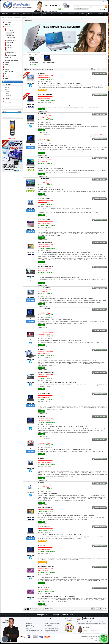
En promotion (99, 135)
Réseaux (36, 14)
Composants (9, 42)
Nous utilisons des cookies (51, 628)
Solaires (90, 14)
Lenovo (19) (8, 96)
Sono (52, 14)
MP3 (6, 59)
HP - (42, 73)
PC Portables (18, 17)
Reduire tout (11, 105)
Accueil (4, 17)
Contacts (47, 627)
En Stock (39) (8, 102)
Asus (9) (7, 90)
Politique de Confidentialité (51, 630)
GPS (6, 51)
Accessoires (9, 39)
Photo (45, 14)
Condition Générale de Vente (52, 624)
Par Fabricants (48, 625)
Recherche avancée (81, 9)
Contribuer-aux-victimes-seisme (51, 633)
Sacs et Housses (10, 37)
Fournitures (100, 14)
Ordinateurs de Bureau (12, 41)
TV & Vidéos (5, 14)
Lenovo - (44, 135)
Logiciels (8, 49)
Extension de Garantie (10, 56)
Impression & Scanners (12, 54)
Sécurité (60, 14)
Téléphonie (16, 14)
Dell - (46, 267)
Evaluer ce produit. (43, 92)
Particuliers (9, 34)
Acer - (43, 158)
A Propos (47, 622)
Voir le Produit (31, 83)
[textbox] (82, 7)
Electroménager (71, 14)
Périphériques (10, 44)
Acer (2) (7, 88)
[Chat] (5, 639)
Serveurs (9, 46)
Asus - (45, 94)
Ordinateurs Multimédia (10, 52)
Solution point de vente (12, 61)
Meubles (82, 14)
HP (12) (7, 94)
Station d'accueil (10, 36)
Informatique (26, 14)
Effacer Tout (19, 105)
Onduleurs (9, 47)
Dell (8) (7, 92)
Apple (8, 29)
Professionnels (10, 32)
